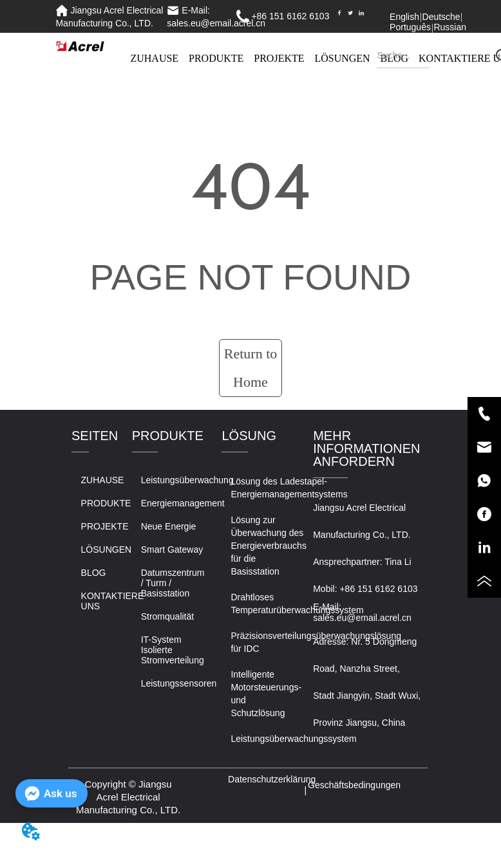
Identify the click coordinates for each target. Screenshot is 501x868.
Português (410, 27)
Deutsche (441, 17)
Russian (450, 27)
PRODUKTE (216, 58)
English (404, 17)
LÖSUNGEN (342, 58)
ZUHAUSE (154, 58)
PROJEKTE (279, 58)
